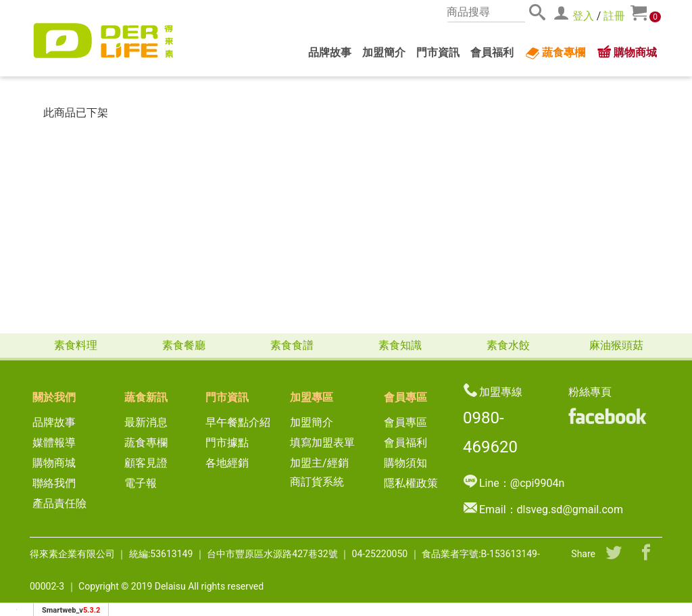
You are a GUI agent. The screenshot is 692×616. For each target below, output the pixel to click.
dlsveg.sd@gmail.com (570, 510)
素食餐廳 (184, 345)
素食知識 (400, 345)
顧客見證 (146, 463)
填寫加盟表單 (322, 443)
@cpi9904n (537, 483)
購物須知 (405, 463)
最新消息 (151, 422)
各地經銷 (227, 463)
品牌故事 (330, 52)
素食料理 (76, 345)
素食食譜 (292, 345)
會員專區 (405, 422)
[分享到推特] (614, 554)
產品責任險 (59, 503)
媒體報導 (54, 443)
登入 (583, 16)
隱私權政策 (411, 483)
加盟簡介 (384, 52)
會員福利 (492, 52)
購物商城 (626, 53)
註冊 (614, 16)
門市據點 (227, 443)
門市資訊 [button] (438, 52)
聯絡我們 (54, 483)
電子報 (141, 483)
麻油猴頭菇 (616, 345)
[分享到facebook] (646, 554)
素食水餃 (508, 345)
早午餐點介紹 (238, 422)
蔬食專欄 (555, 53)
